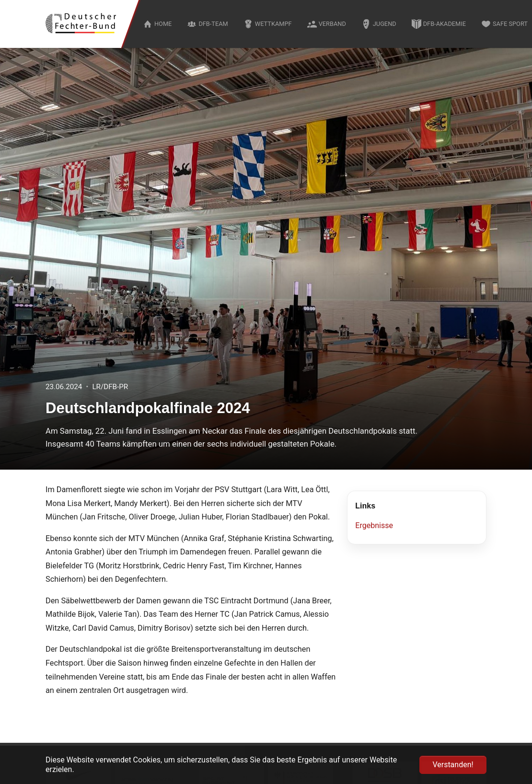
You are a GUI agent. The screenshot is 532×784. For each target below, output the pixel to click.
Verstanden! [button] (453, 765)
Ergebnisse (374, 525)
